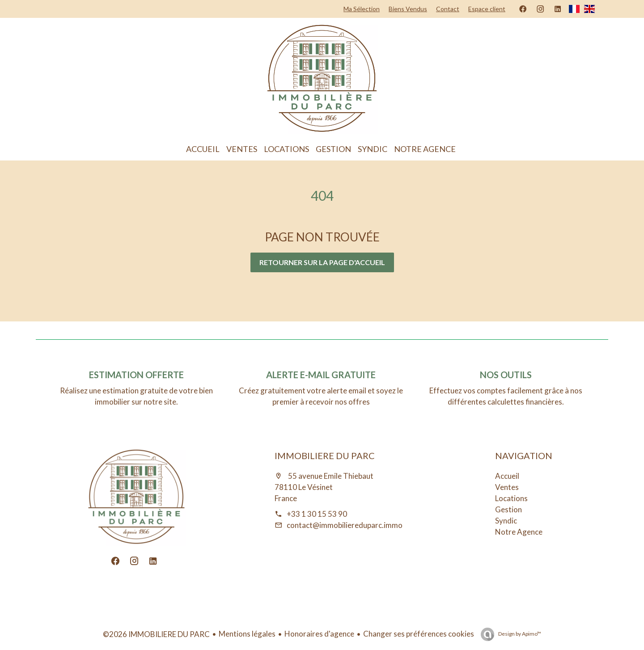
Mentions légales (247, 634)
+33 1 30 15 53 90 (317, 514)
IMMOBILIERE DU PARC (325, 456)
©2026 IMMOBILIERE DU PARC (156, 634)
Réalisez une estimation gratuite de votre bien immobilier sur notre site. (136, 396)
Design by (519, 634)
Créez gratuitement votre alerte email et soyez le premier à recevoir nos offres (321, 396)
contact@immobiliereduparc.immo (345, 525)
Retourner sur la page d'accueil (322, 262)
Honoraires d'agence (319, 634)
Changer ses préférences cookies (419, 634)
